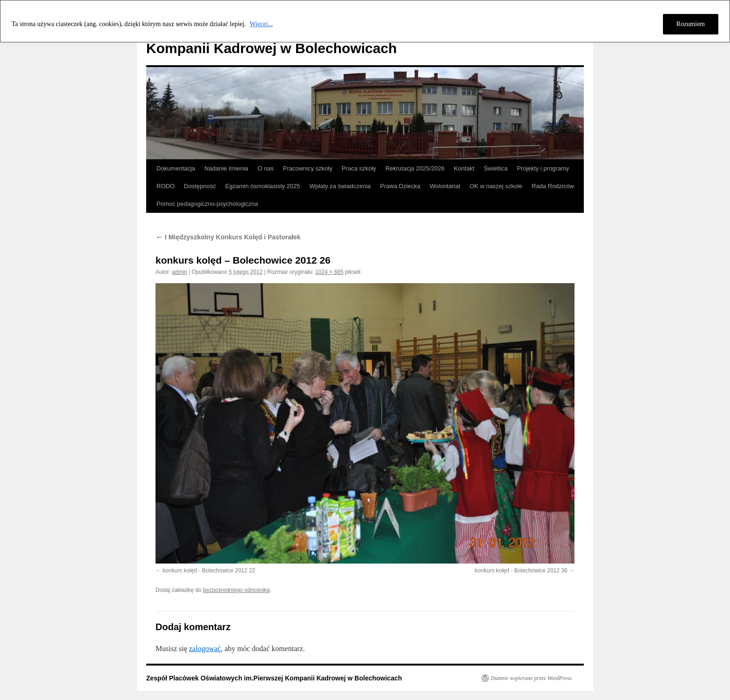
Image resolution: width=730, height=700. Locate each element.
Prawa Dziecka (400, 186)
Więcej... (261, 24)
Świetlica (496, 168)
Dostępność (200, 186)
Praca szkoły (359, 168)
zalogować (205, 649)
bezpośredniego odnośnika (236, 590)
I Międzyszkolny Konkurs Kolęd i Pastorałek (228, 237)
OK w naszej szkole (496, 186)
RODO (166, 186)
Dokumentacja (176, 168)
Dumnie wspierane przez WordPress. (532, 678)
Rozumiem (691, 24)
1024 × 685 (329, 272)
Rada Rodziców (553, 186)
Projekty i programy (543, 168)
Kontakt (464, 168)
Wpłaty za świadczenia (340, 186)
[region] (365, 21)
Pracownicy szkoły (308, 168)
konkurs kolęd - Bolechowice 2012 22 (209, 571)
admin (179, 272)
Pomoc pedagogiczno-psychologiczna (207, 204)
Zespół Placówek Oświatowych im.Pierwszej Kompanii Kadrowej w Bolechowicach (274, 678)
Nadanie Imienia (226, 168)
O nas (266, 168)
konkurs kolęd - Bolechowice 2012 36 (521, 571)
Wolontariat (445, 186)
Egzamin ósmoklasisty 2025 (263, 186)
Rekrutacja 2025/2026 (415, 168)
